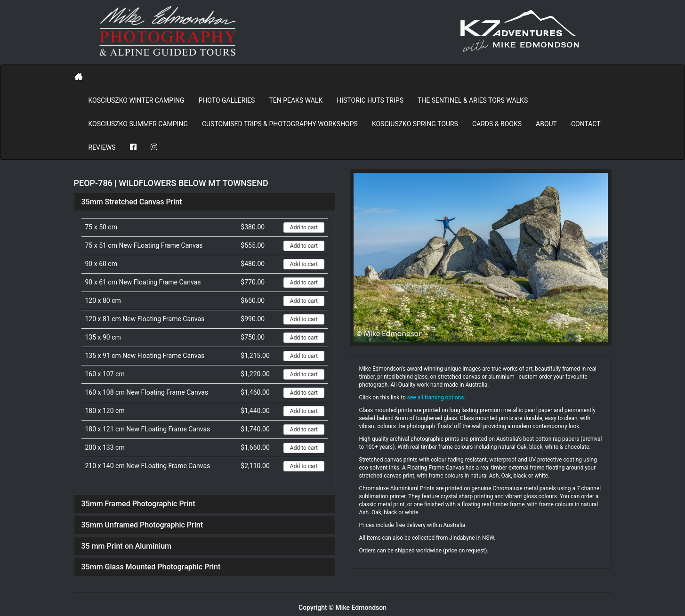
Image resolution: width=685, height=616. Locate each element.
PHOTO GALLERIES (226, 100)
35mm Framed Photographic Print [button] (138, 504)
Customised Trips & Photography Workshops (280, 124)
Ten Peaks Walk (296, 100)
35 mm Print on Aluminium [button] (127, 546)
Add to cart (304, 227)
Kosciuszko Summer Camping (138, 124)
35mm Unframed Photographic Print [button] (142, 525)
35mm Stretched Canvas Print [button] (132, 202)
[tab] (205, 202)
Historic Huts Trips (370, 100)
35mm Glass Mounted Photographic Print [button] (151, 567)
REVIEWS (102, 147)
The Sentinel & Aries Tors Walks (473, 100)
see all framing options (436, 397)
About (546, 124)
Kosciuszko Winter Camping (137, 100)
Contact (586, 124)
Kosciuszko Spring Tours (415, 124)
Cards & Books (497, 124)
